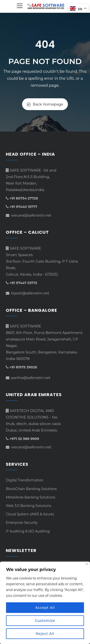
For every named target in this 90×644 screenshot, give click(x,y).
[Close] (87, 564)
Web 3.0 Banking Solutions (28, 506)
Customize (45, 621)
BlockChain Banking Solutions (31, 489)
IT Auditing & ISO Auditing (28, 531)
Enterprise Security (22, 523)
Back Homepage (45, 104)
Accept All (45, 608)
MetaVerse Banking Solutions (30, 497)
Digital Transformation (25, 480)
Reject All (45, 634)
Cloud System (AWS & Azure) (30, 514)
